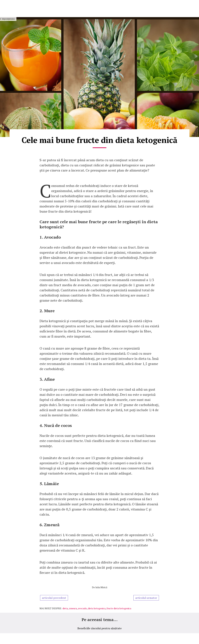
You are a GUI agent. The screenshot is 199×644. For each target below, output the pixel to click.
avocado (82, 608)
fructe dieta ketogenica (119, 608)
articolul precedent (54, 598)
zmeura (73, 608)
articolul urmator (146, 598)
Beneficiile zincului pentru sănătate (99, 628)
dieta (65, 608)
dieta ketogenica (97, 608)
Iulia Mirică (101, 587)
